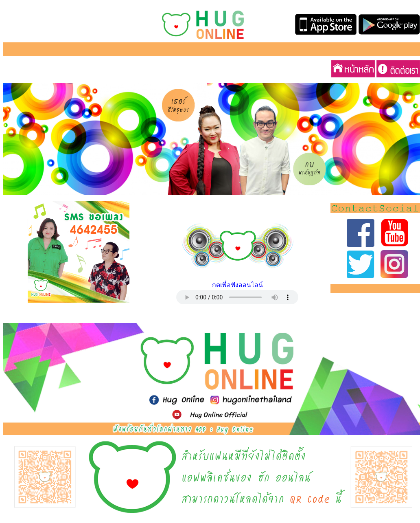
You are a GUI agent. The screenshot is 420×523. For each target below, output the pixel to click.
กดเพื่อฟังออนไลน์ (237, 285)
